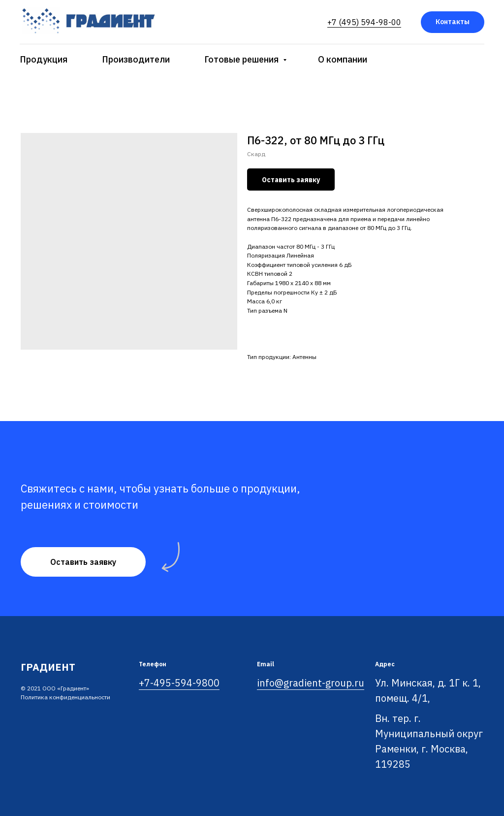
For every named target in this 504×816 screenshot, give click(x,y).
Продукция (44, 59)
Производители (136, 59)
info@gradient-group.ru (311, 683)
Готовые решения (242, 59)
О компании (343, 59)
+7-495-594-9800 (179, 683)
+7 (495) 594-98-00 (364, 22)
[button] (83, 562)
